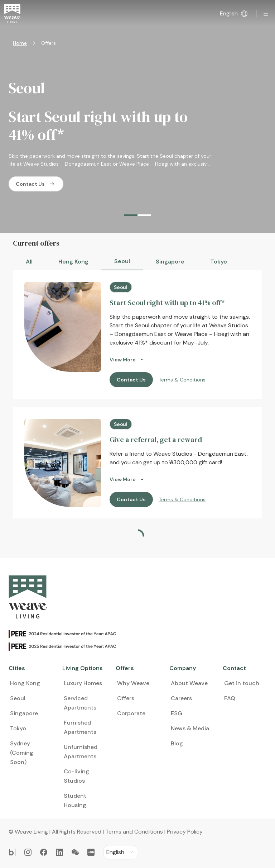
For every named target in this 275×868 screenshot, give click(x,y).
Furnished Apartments (80, 710)
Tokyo (219, 262)
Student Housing (75, 783)
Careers (181, 681)
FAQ (230, 681)
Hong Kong (73, 262)
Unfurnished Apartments (81, 734)
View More (128, 360)
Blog (177, 726)
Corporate (131, 696)
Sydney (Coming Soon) (22, 735)
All (29, 262)
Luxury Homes (83, 666)
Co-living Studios (76, 758)
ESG (177, 696)
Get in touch (242, 666)
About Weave (189, 666)
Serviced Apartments (80, 685)
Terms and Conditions (134, 814)
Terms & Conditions (182, 380)
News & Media (190, 711)
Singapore (170, 262)
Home (20, 43)
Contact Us (36, 184)
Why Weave (133, 666)
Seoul (122, 261)
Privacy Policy (185, 814)
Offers (126, 681)
